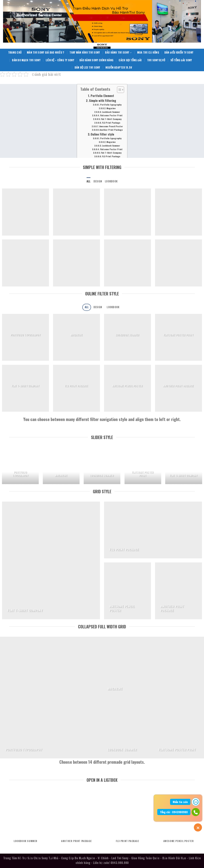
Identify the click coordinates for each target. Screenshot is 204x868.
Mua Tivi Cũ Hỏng (148, 52)
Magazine (111, 108)
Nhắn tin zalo (180, 802)
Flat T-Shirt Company (111, 119)
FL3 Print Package (111, 123)
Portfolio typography (111, 104)
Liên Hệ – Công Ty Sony (60, 60)
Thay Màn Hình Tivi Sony (85, 52)
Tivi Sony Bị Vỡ (156, 60)
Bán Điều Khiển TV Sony (179, 52)
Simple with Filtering (103, 101)
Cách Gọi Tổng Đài (130, 60)
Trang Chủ (15, 52)
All (89, 181)
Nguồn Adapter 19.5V (119, 67)
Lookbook (111, 181)
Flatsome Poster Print (111, 115)
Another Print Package (111, 130)
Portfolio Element (102, 96)
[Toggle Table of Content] (118, 90)
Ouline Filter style (102, 134)
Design (98, 181)
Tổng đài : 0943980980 (174, 812)
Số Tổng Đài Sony (181, 60)
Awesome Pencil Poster (111, 126)
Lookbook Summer (111, 112)
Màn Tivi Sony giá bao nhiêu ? (46, 52)
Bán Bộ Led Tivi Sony (87, 67)
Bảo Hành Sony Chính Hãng (96, 60)
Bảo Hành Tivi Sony (118, 53)
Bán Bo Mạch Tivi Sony (26, 60)
